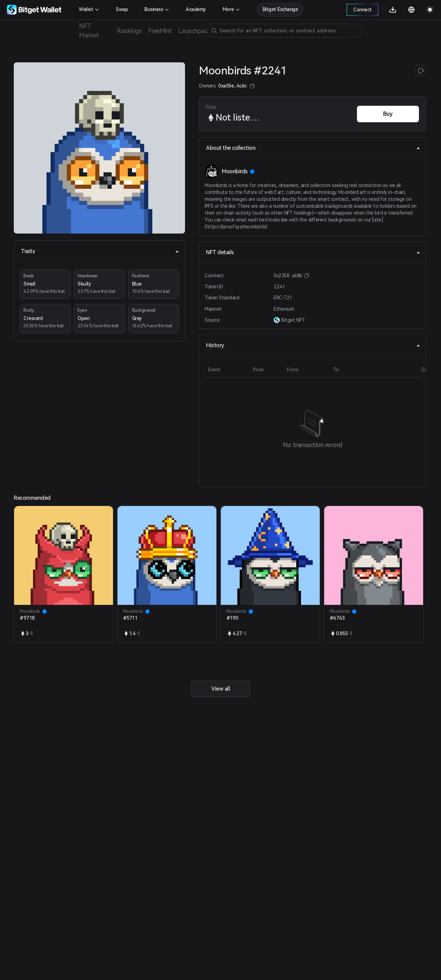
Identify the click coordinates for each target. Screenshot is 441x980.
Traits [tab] (100, 251)
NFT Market (89, 31)
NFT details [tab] (313, 252)
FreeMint (160, 31)
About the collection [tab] (313, 148)
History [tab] (313, 345)
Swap (122, 9)
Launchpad (193, 31)
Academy (196, 9)
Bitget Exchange (280, 9)
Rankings (129, 31)
